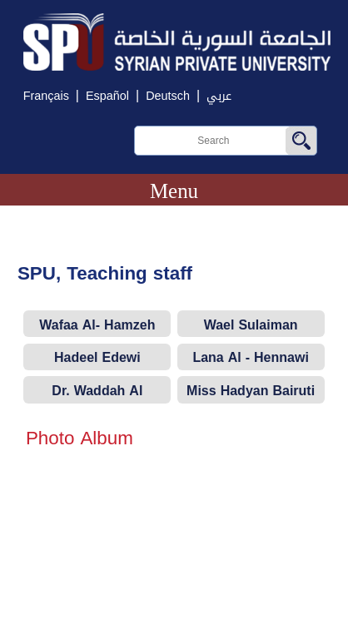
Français (46, 96)
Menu (174, 191)
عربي (219, 96)
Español (107, 96)
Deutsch (168, 96)
